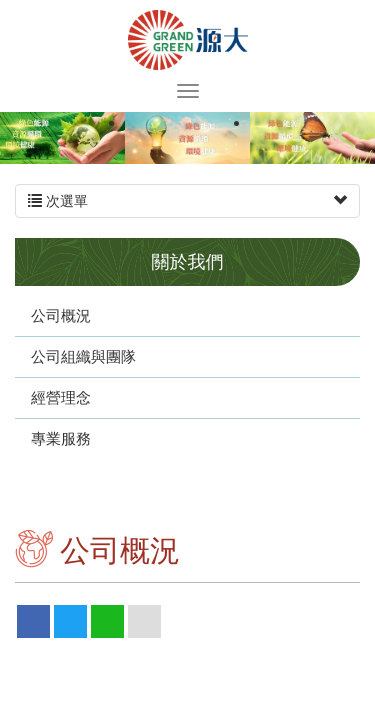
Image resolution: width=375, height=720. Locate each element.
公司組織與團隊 (83, 356)
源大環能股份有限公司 (188, 40)
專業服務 (61, 438)
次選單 (187, 201)
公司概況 (61, 315)
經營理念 (61, 397)
